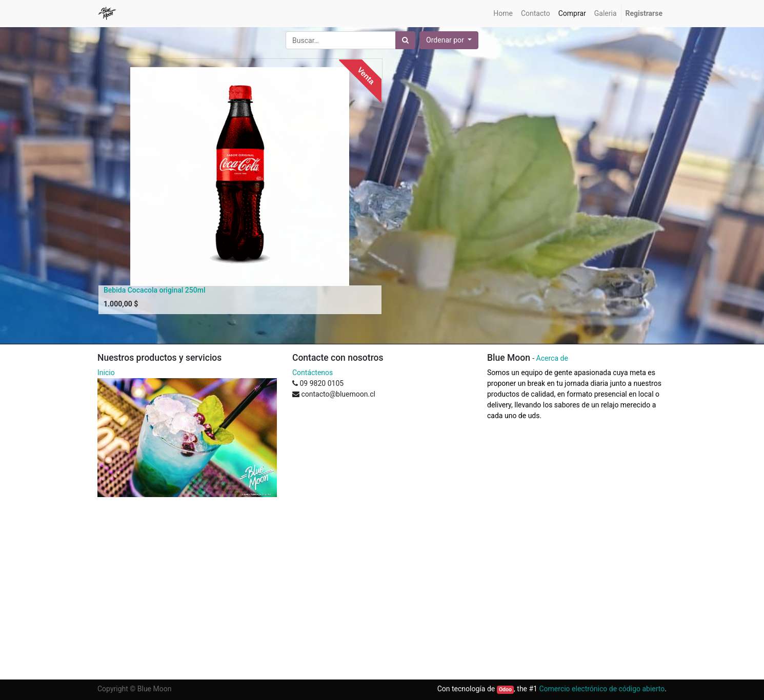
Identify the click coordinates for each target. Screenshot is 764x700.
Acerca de (552, 358)
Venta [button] (366, 75)
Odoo (505, 689)
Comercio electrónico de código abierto (602, 689)
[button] (449, 40)
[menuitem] (503, 14)
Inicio (106, 373)
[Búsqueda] (405, 40)
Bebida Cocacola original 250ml (154, 290)
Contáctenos (313, 373)
